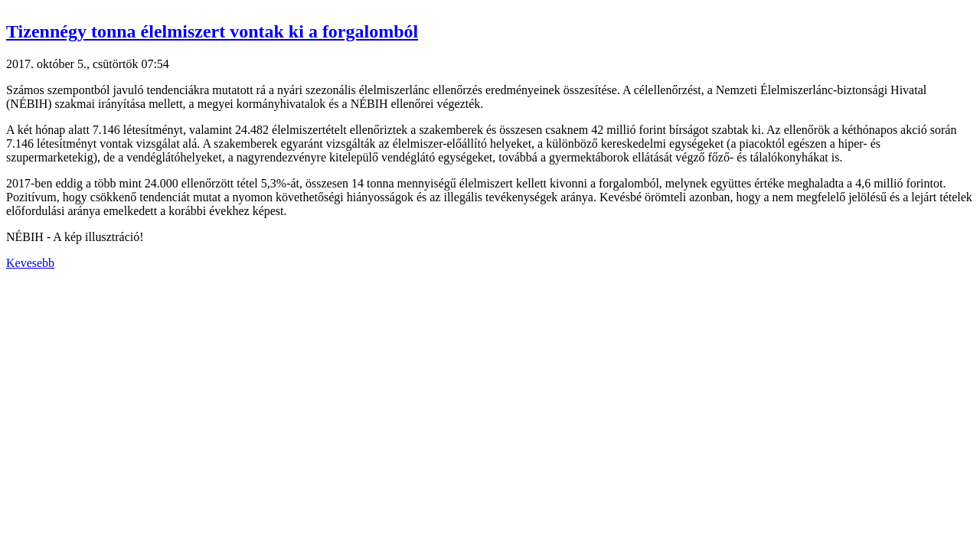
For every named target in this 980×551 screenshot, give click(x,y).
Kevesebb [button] (30, 263)
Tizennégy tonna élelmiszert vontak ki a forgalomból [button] (212, 31)
